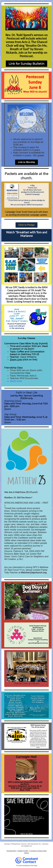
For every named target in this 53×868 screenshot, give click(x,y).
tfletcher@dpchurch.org (34, 573)
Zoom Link (16, 360)
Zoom (8, 409)
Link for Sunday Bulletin (26, 64)
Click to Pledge (26, 225)
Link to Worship (26, 162)
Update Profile (23, 851)
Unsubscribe (11, 851)
